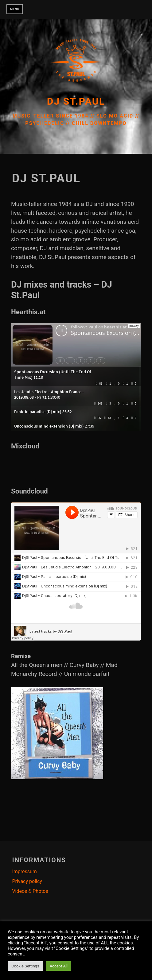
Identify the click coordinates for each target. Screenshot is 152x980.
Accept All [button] (59, 966)
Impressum (24, 872)
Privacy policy (27, 881)
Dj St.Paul (76, 101)
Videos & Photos (30, 891)
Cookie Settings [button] (25, 966)
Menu (15, 9)
